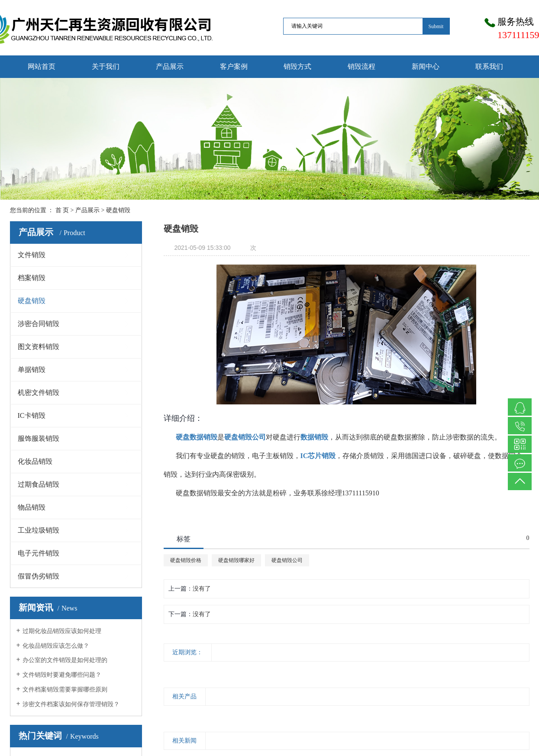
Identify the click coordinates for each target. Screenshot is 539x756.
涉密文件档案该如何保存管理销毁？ (71, 704)
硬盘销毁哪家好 (236, 560)
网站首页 (42, 66)
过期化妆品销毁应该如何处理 (62, 631)
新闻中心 (426, 66)
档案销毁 (32, 278)
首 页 (62, 210)
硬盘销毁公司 (287, 560)
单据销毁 (32, 370)
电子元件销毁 (39, 553)
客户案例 (234, 66)
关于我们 (106, 66)
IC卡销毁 (32, 415)
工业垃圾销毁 (39, 530)
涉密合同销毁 (39, 324)
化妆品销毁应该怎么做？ (56, 646)
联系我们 (489, 66)
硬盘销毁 (118, 210)
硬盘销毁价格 (186, 560)
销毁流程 (361, 66)
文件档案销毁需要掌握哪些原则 (65, 690)
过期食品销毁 (39, 484)
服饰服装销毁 (39, 438)
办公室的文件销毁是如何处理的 (65, 660)
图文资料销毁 (39, 347)
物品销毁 (32, 507)
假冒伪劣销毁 (39, 576)
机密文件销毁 (39, 393)
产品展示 (170, 66)
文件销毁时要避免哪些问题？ (62, 675)
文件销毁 (32, 255)
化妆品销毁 (35, 461)
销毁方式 (297, 66)
